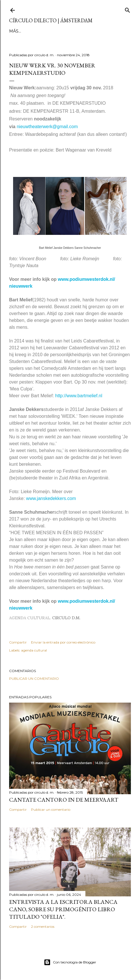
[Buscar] (127, 9)
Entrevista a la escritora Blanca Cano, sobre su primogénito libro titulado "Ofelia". (63, 909)
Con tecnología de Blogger (70, 962)
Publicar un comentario (34, 678)
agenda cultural (34, 650)
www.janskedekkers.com (51, 498)
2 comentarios (43, 926)
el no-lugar (115, 31)
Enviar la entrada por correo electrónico (63, 642)
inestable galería (75, 31)
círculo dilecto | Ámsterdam (51, 20)
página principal (30, 31)
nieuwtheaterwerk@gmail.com (47, 127)
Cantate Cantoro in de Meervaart (64, 800)
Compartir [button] (18, 642)
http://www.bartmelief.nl (79, 396)
